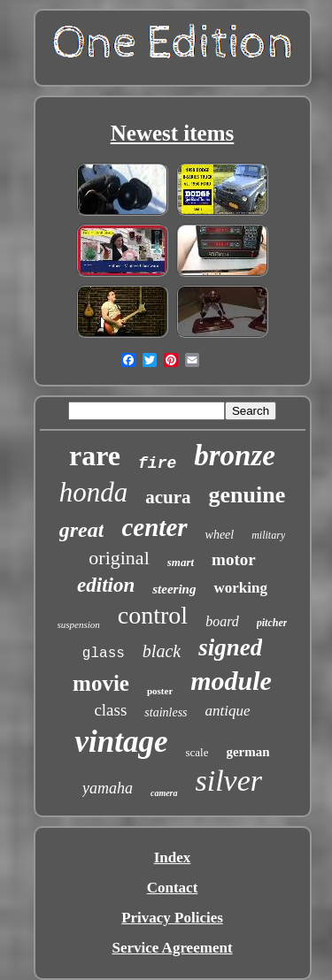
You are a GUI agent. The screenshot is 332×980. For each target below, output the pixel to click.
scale (197, 752)
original (119, 558)
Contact (173, 888)
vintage (121, 742)
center (154, 527)
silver (229, 781)
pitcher (272, 623)
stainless (166, 712)
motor (234, 559)
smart (181, 562)
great (82, 530)
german (247, 752)
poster (160, 691)
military (268, 535)
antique (228, 711)
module (231, 681)
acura (168, 497)
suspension (79, 624)
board (222, 621)
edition (106, 585)
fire (157, 463)
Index (173, 857)
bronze (235, 456)
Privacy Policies (172, 918)
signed (230, 647)
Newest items (173, 133)
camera (164, 793)
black (162, 651)
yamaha (108, 788)
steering (174, 589)
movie (101, 683)
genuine (247, 495)
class (110, 710)
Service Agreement (172, 948)
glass (104, 654)
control (153, 615)
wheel (220, 535)
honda (94, 492)
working (240, 588)
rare (95, 456)
